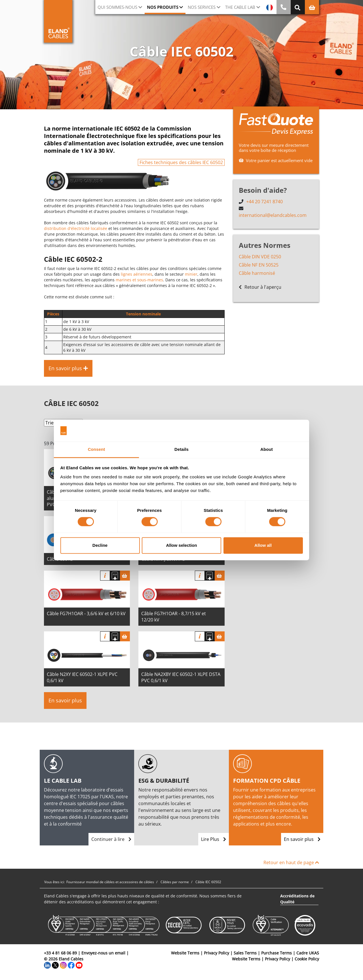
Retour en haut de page (291, 862)
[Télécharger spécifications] (115, 576)
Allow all (263, 545)
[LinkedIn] (47, 965)
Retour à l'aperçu (260, 287)
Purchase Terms (277, 953)
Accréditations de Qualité (297, 899)
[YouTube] (79, 965)
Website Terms (185, 953)
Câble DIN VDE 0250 (260, 257)
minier (191, 274)
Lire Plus (214, 839)
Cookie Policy (307, 959)
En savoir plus (65, 700)
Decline (100, 545)
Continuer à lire (111, 839)
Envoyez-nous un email (103, 953)
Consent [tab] (97, 449)
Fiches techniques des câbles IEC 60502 (181, 162)
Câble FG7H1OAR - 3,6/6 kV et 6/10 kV (86, 613)
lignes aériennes (137, 274)
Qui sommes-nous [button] (117, 7)
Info (105, 576)
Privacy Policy (217, 953)
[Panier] (125, 576)
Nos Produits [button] (163, 7)
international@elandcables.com (273, 215)
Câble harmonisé (257, 273)
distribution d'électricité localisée (76, 228)
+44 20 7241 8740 (264, 202)
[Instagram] (63, 965)
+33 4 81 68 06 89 (60, 953)
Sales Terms (245, 953)
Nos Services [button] (202, 7)
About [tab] (267, 449)
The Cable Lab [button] (240, 7)
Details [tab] (181, 449)
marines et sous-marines (139, 280)
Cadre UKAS (308, 953)
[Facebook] (71, 965)
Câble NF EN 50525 (259, 265)
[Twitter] (55, 965)
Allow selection (181, 545)
